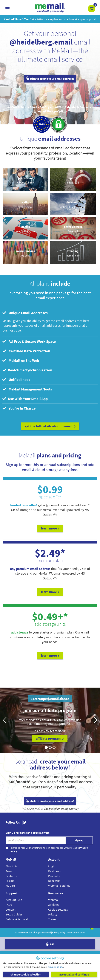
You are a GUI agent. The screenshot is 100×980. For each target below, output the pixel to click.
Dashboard (55, 871)
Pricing (10, 881)
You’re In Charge (19, 408)
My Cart (10, 886)
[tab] (50, 313)
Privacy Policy (59, 932)
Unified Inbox (16, 380)
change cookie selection (26, 974)
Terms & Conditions (76, 932)
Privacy (53, 914)
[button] (92, 9)
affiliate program (50, 738)
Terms (52, 919)
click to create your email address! (50, 79)
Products (54, 876)
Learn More (50, 528)
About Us (11, 866)
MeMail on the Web (21, 360)
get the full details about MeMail (50, 426)
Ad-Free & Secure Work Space (29, 341)
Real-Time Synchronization (27, 370)
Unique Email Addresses (25, 313)
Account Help (14, 900)
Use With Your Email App (25, 399)
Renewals (54, 881)
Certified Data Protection (26, 351)
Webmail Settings (59, 886)
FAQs (9, 905)
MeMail (26, 932)
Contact (10, 909)
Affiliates (54, 905)
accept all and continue (74, 974)
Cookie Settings (58, 909)
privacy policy (56, 967)
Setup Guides (14, 914)
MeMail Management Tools (27, 389)
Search (10, 871)
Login (52, 866)
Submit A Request (17, 919)
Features (11, 876)
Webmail (54, 900)
